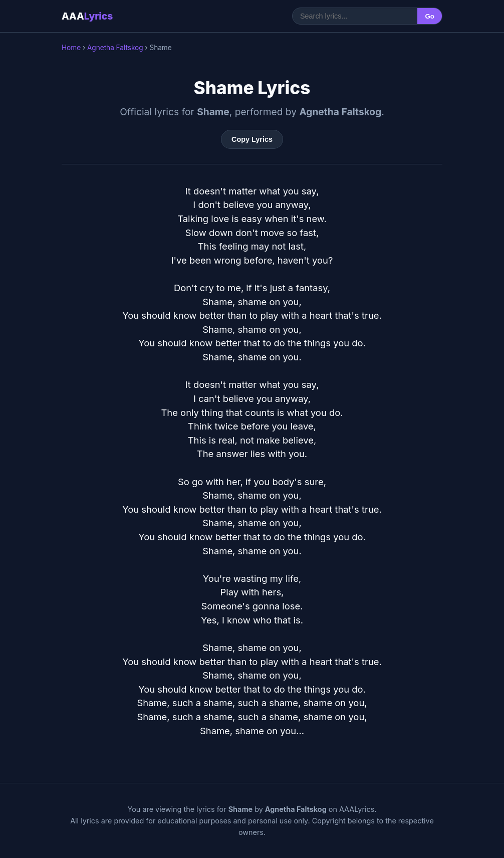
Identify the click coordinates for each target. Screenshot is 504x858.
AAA (87, 16)
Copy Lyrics (252, 139)
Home (71, 48)
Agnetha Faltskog (115, 48)
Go (430, 16)
